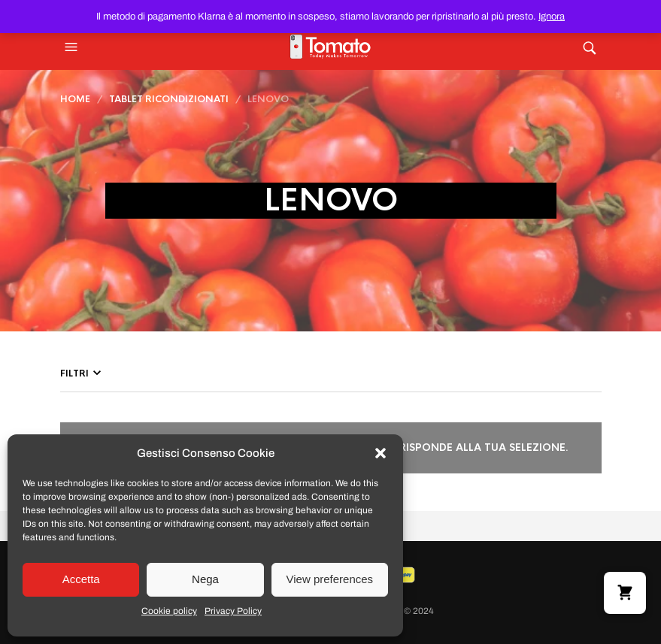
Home (75, 99)
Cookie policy (169, 611)
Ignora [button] (552, 17)
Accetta (81, 579)
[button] (381, 453)
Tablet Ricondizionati (169, 99)
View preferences (330, 579)
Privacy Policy (233, 611)
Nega (205, 579)
